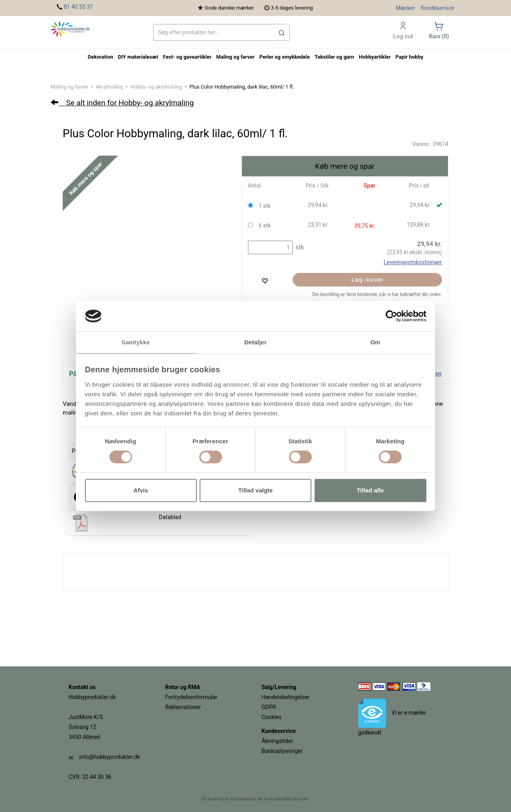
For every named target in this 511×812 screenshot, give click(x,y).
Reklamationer (183, 707)
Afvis (141, 490)
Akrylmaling (109, 87)
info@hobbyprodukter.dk (109, 757)
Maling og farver (69, 87)
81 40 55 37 (78, 7)
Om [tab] (375, 343)
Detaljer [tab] (255, 343)
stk (299, 247)
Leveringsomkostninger (413, 262)
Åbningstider (277, 741)
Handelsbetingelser (285, 697)
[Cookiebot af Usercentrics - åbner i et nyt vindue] (391, 316)
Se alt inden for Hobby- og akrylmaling (122, 103)
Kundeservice (438, 8)
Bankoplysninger (282, 751)
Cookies (271, 717)
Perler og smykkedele (284, 57)
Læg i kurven (367, 280)
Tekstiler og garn (334, 57)
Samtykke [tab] (136, 343)
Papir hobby (409, 57)
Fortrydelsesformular (191, 697)
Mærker (405, 8)
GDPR (269, 707)
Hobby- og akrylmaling (156, 87)
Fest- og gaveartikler (187, 57)
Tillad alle (370, 490)
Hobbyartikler (375, 57)
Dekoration (101, 57)
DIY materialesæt (138, 57)
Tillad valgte (255, 490)
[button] (282, 32)
